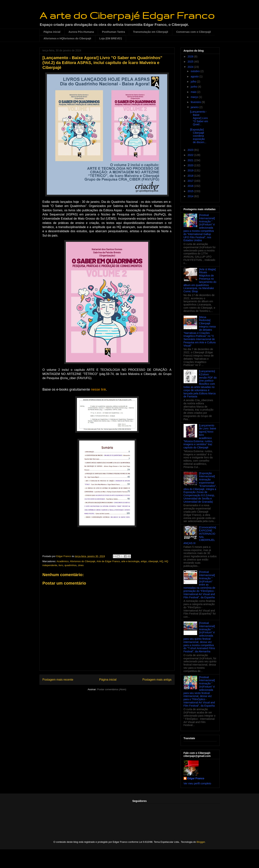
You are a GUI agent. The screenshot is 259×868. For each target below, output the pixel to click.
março (195, 97)
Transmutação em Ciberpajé (151, 32)
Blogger (201, 842)
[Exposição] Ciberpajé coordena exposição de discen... (198, 136)
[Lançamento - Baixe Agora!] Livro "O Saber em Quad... (199, 118)
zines (81, 565)
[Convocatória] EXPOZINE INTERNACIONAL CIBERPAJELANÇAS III (200, 535)
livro (61, 565)
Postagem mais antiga (157, 680)
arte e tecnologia (130, 561)
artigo (144, 561)
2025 (191, 62)
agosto (195, 76)
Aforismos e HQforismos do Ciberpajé (68, 38)
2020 (191, 165)
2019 (191, 170)
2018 (191, 176)
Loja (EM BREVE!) (111, 38)
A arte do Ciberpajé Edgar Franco (127, 15)
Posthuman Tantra (113, 32)
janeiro (195, 107)
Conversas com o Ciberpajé (194, 32)
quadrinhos (71, 565)
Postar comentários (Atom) (112, 689)
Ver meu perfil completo (197, 783)
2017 (191, 181)
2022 (191, 155)
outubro (196, 71)
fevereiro (196, 102)
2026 (191, 56)
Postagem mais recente (58, 680)
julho (194, 82)
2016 (191, 186)
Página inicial (52, 32)
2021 (191, 160)
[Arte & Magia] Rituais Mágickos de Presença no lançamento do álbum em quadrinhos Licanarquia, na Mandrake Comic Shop (200, 280)
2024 (191, 67)
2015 (191, 191)
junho (194, 87)
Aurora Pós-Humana (81, 32)
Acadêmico (63, 561)
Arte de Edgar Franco (108, 561)
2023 (191, 150)
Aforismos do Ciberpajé (82, 561)
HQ (161, 561)
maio (194, 92)
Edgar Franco (196, 778)
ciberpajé (153, 561)
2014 (191, 196)
